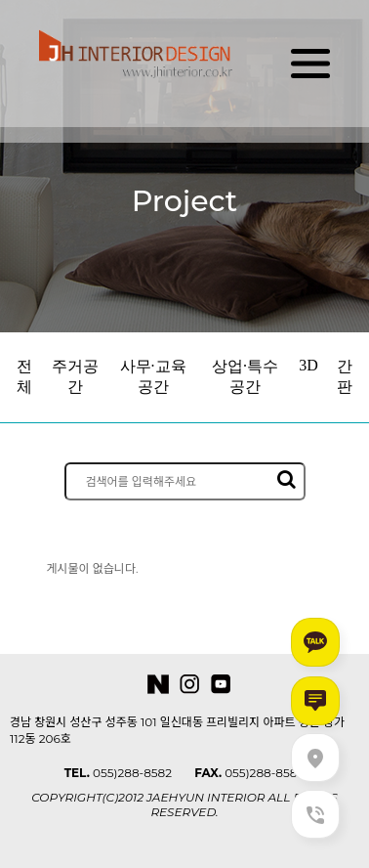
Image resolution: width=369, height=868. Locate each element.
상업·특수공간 (245, 376)
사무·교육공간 (153, 376)
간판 (345, 376)
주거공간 (75, 376)
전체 (24, 376)
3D (308, 365)
